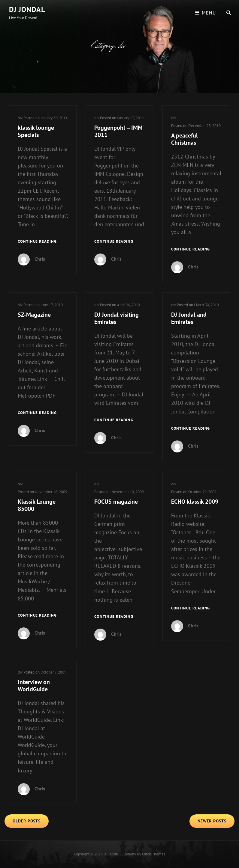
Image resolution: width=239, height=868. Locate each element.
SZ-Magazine (34, 315)
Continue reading (37, 242)
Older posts (27, 821)
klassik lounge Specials (36, 131)
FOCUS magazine (116, 502)
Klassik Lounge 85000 (37, 505)
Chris (40, 259)
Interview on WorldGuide (34, 686)
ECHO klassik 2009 (195, 502)
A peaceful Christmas (185, 139)
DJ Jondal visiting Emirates (116, 318)
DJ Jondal (27, 9)
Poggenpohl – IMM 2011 (118, 131)
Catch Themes (154, 854)
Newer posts (212, 821)
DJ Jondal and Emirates (189, 318)
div (20, 118)
